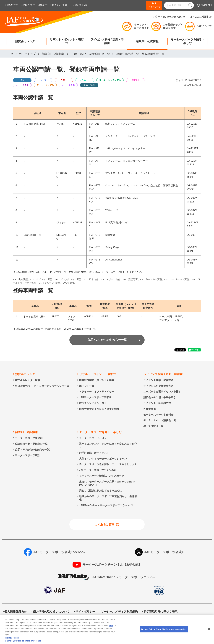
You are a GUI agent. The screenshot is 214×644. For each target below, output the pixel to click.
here (111, 630)
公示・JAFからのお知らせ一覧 (107, 340)
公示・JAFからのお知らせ (170, 17)
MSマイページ (154, 5)
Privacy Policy (12, 642)
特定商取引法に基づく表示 (161, 612)
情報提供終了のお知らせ (20, 616)
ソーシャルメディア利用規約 (119, 612)
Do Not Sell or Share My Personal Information (72, 616)
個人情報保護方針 (16, 612)
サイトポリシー (85, 612)
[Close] (209, 633)
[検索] (190, 5)
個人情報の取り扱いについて (51, 612)
